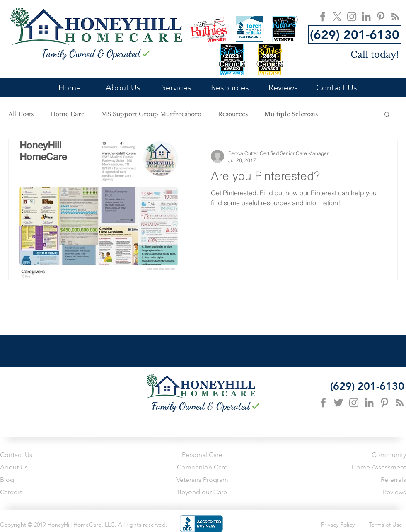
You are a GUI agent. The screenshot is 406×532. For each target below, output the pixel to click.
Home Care (67, 114)
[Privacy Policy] (332, 525)
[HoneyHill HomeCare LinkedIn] (366, 17)
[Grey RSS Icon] (400, 403)
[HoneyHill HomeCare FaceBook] (323, 17)
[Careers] (38, 493)
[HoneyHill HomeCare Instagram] (352, 17)
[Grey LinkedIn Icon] (369, 403)
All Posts (21, 114)
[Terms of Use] (381, 525)
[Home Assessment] (356, 468)
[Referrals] (356, 480)
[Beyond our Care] (202, 493)
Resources (233, 114)
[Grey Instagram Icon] (354, 403)
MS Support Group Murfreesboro (151, 114)
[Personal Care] (202, 455)
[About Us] (38, 468)
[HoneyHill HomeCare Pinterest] (381, 17)
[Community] (341, 455)
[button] (387, 115)
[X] (337, 17)
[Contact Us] (38, 455)
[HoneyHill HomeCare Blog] (395, 17)
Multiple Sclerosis (291, 114)
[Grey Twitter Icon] (338, 403)
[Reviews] (356, 493)
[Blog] (38, 480)
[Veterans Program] (202, 480)
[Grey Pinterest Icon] (384, 403)
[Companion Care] (202, 468)
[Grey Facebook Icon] (323, 403)
